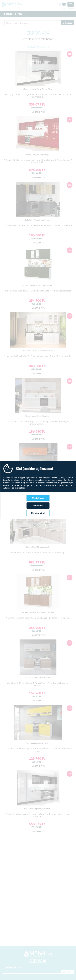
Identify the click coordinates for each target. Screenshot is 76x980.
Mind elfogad (38, 498)
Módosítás (38, 505)
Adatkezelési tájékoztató (14, 488)
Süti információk (38, 513)
